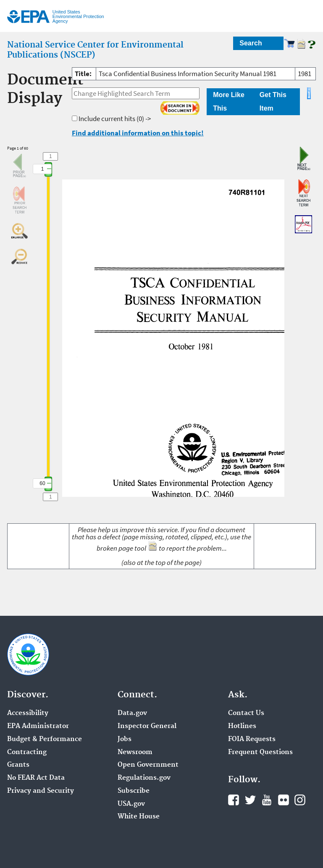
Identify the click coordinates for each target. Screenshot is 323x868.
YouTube (267, 800)
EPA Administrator (38, 726)
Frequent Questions (260, 752)
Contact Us (246, 713)
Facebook (234, 800)
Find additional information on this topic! (138, 133)
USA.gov (131, 804)
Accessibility (28, 713)
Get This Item (273, 102)
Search (251, 43)
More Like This (229, 102)
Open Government (148, 765)
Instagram (300, 800)
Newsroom (135, 752)
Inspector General (147, 726)
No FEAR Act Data (36, 778)
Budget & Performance (45, 739)
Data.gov (132, 713)
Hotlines (242, 726)
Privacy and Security (41, 791)
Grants (18, 765)
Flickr (284, 800)
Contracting (27, 752)
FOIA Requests (252, 739)
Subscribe (134, 791)
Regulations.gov (144, 778)
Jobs (125, 739)
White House (139, 817)
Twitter (250, 800)
